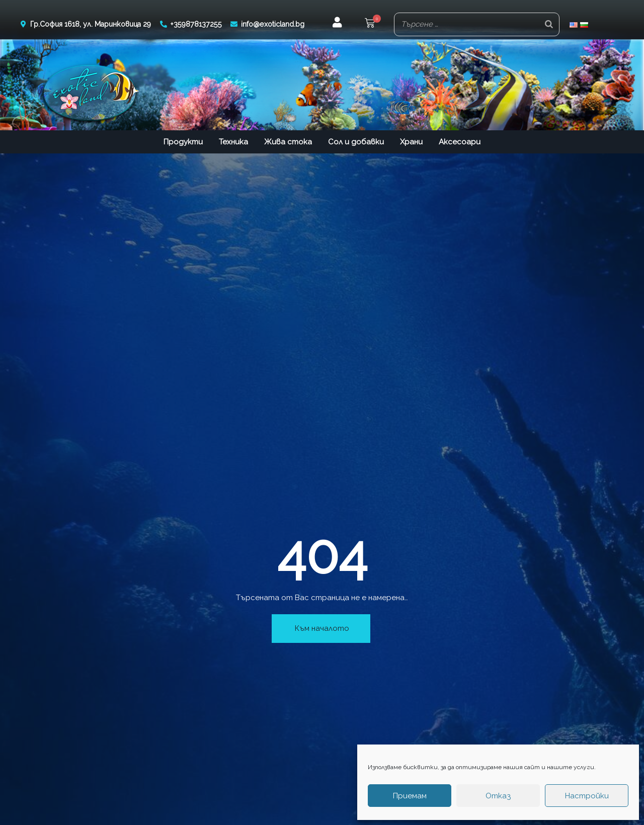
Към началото (322, 627)
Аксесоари (460, 141)
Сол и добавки (356, 141)
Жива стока (288, 141)
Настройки (587, 796)
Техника (233, 141)
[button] (370, 24)
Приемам (410, 796)
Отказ (498, 796)
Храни (411, 141)
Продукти (183, 141)
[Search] (549, 24)
